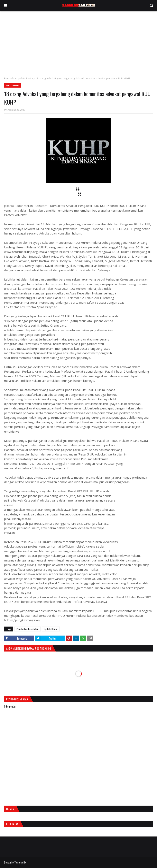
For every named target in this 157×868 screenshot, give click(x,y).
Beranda (9, 78)
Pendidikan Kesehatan (27, 629)
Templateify (20, 862)
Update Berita (25, 78)
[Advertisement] (78, 42)
